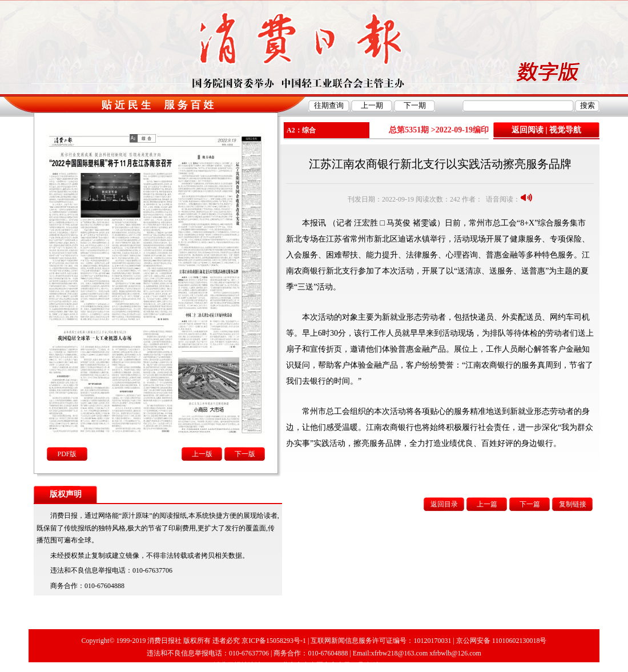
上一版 (202, 454)
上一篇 (487, 504)
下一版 (245, 454)
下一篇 (530, 504)
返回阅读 (528, 130)
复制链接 (573, 504)
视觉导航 (565, 130)
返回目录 (444, 504)
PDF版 (67, 454)
